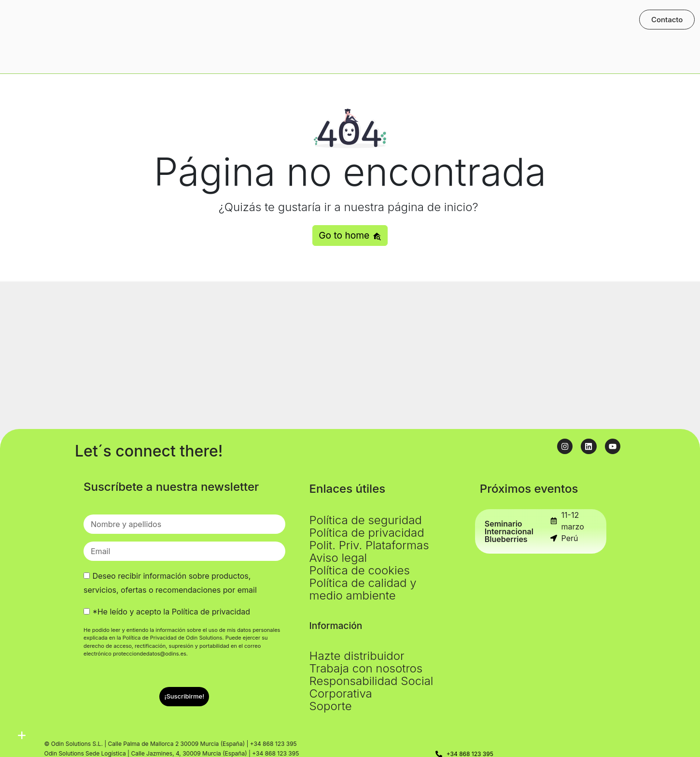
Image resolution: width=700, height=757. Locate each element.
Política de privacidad (367, 533)
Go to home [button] (350, 235)
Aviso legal (338, 558)
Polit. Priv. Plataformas (369, 545)
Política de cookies (360, 570)
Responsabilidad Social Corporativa (371, 687)
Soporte (331, 706)
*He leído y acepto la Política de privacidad (171, 611)
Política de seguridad (366, 520)
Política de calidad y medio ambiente (363, 589)
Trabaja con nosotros (366, 668)
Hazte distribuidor (357, 656)
